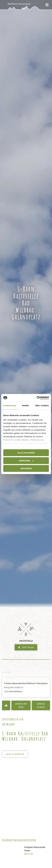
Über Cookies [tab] (42, 405)
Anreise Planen (41, 705)
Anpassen (26, 461)
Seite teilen (26, 647)
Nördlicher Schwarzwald (19, 4)
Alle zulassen (26, 453)
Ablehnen (26, 468)
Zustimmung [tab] (9, 405)
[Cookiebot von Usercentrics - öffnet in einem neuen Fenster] (37, 398)
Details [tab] (26, 405)
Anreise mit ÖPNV (21, 705)
